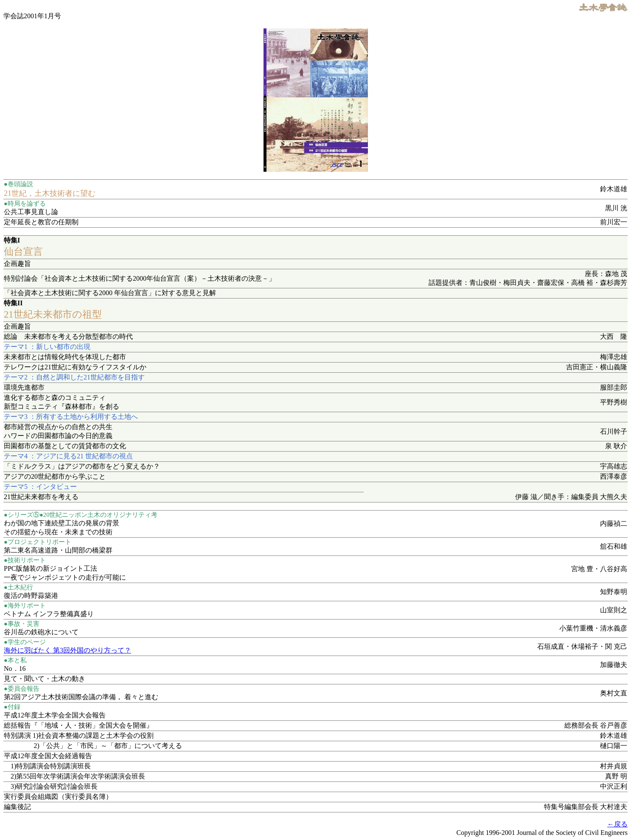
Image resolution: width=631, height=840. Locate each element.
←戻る (617, 824)
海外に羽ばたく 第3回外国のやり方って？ (67, 650)
